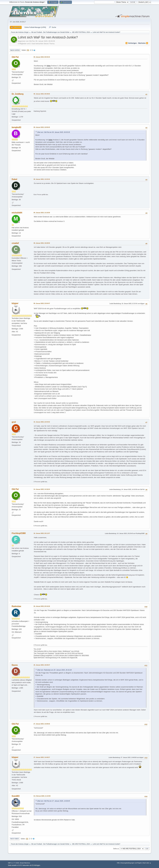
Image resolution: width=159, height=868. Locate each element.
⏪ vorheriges (131, 43)
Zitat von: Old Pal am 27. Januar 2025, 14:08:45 (54, 801)
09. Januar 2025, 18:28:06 (42, 243)
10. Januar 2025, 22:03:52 (42, 422)
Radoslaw (16, 606)
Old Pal (15, 57)
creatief (15, 243)
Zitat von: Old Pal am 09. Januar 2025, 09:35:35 (54, 132)
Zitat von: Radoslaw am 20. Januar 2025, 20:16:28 (54, 670)
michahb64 (17, 213)
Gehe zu (116, 849)
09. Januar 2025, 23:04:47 (42, 303)
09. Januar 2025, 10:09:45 (42, 127)
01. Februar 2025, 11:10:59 (42, 796)
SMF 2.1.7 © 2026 (14, 863)
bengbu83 (17, 127)
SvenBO (16, 796)
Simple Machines (25, 863)
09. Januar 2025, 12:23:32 (42, 179)
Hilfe (118, 863)
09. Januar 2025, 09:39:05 (42, 94)
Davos (15, 665)
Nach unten (15, 50)
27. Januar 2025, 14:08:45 (42, 724)
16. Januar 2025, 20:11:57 (42, 533)
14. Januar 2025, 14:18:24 (42, 489)
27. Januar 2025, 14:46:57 (42, 757)
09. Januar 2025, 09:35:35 (42, 57)
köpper (15, 303)
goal (14, 422)
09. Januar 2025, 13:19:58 (42, 213)
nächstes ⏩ (143, 43)
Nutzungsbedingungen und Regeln (131, 863)
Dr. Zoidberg (18, 94)
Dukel (15, 179)
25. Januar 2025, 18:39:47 (42, 665)
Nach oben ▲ (147, 863)
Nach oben (15, 839)
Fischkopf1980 (19, 533)
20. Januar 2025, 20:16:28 (42, 606)
